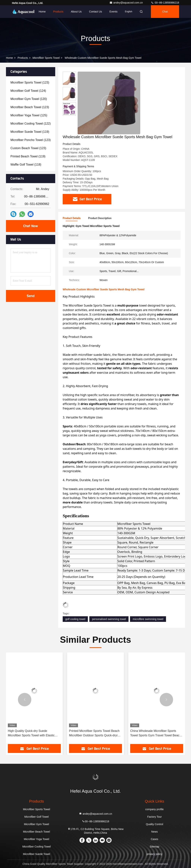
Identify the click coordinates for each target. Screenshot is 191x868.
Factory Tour (154, 817)
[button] (25, 700)
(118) (26, 165)
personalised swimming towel (109, 619)
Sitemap (155, 847)
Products (58, 12)
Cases (154, 839)
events (113, 12)
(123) (30, 83)
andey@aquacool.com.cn (126, 3)
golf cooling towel (75, 619)
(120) (29, 99)
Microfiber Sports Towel (46, 58)
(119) (30, 132)
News (155, 832)
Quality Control (155, 824)
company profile (155, 809)
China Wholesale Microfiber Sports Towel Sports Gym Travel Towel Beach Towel (156, 733)
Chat (165, 12)
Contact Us (96, 12)
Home (42, 12)
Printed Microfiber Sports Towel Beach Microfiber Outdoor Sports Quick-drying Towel (95, 733)
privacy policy (154, 854)
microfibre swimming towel (148, 619)
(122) (31, 124)
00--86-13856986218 (165, 3)
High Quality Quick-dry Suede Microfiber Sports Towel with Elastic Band (31, 733)
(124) (28, 91)
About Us (76, 12)
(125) (29, 115)
